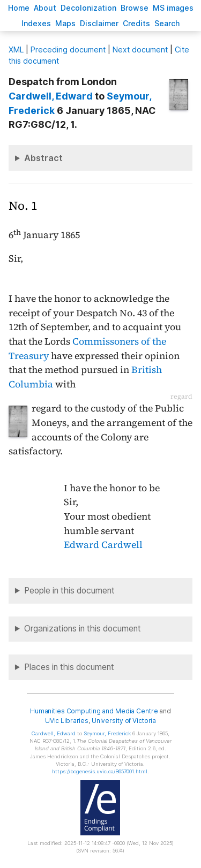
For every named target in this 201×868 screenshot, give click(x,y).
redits (136, 23)
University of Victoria (124, 721)
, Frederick (107, 733)
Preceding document (68, 50)
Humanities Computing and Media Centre (94, 711)
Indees (36, 23)
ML (16, 50)
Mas (65, 23)
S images (173, 8)
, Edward (51, 96)
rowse (135, 8)
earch (167, 23)
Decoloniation (88, 8)
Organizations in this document (83, 629)
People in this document (69, 591)
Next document (140, 50)
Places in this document (69, 667)
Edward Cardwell (103, 545)
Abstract (43, 158)
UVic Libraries (67, 721)
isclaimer (99, 23)
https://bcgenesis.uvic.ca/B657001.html (100, 771)
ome (19, 8)
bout (45, 8)
